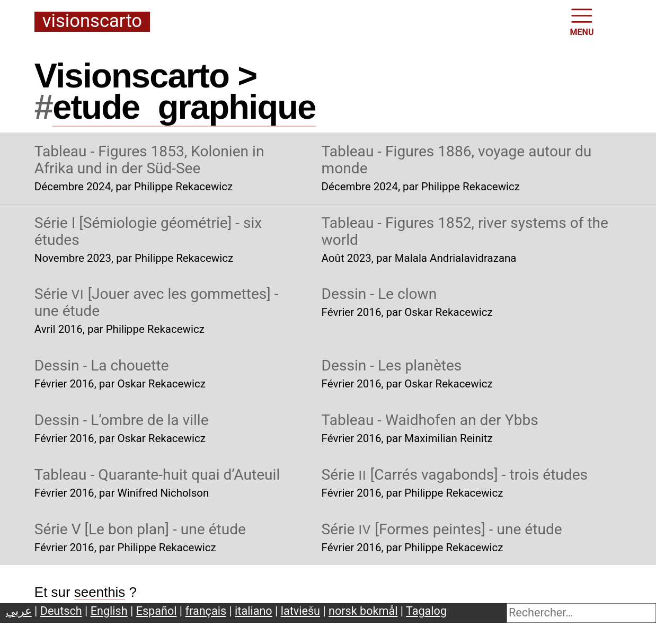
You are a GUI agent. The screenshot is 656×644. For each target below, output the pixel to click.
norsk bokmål (363, 611)
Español (157, 611)
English (109, 611)
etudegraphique (184, 107)
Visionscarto (92, 21)
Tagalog (426, 611)
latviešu (300, 611)
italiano (254, 611)
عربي (19, 611)
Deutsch (61, 611)
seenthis (100, 592)
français (206, 611)
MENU (582, 21)
